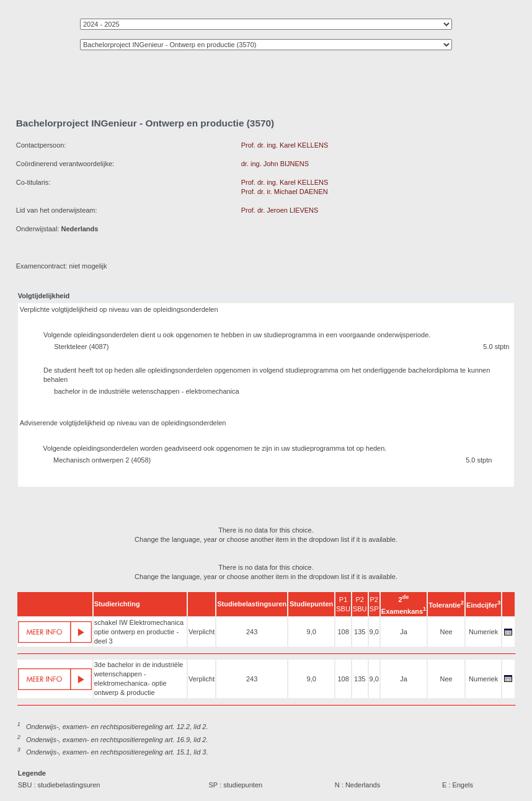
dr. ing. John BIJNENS (275, 164)
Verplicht (202, 632)
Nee (446, 632)
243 (252, 632)
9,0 (312, 632)
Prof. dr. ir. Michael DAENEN (285, 192)
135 (360, 632)
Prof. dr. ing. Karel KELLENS (285, 145)
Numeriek (483, 632)
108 (343, 632)
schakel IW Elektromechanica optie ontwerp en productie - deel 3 (139, 632)
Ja (404, 632)
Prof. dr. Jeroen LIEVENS (280, 210)
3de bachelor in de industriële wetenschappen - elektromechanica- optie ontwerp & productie (139, 679)
